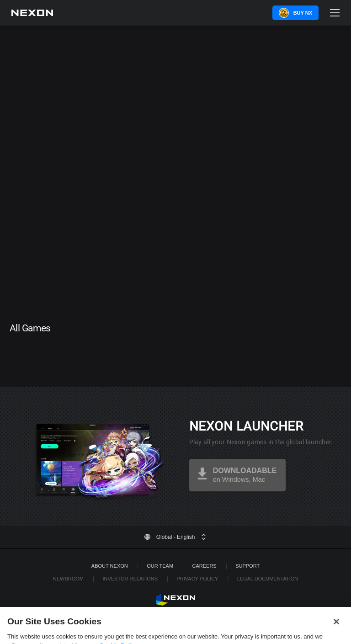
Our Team (160, 566)
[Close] (336, 625)
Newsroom (68, 579)
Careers (205, 566)
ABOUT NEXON (110, 566)
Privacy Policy (197, 579)
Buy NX (303, 13)
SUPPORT (247, 566)
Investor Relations (130, 579)
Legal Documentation (268, 579)
